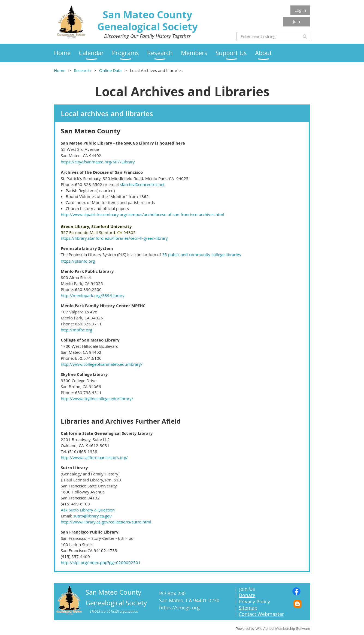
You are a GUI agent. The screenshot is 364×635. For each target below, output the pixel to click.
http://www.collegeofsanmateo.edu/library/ (102, 364)
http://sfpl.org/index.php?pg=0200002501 (101, 562)
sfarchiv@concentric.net (142, 184)
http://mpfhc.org (76, 330)
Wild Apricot (265, 629)
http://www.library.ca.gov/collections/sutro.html (106, 522)
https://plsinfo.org (78, 261)
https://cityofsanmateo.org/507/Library (98, 162)
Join (296, 21)
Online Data (110, 70)
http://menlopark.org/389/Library (93, 295)
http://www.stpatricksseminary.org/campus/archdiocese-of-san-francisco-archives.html (142, 214)
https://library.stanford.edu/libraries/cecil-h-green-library (114, 238)
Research (82, 70)
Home (60, 70)
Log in (300, 10)
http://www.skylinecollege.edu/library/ (97, 399)
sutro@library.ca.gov (92, 516)
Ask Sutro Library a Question (88, 510)
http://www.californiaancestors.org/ (94, 457)
